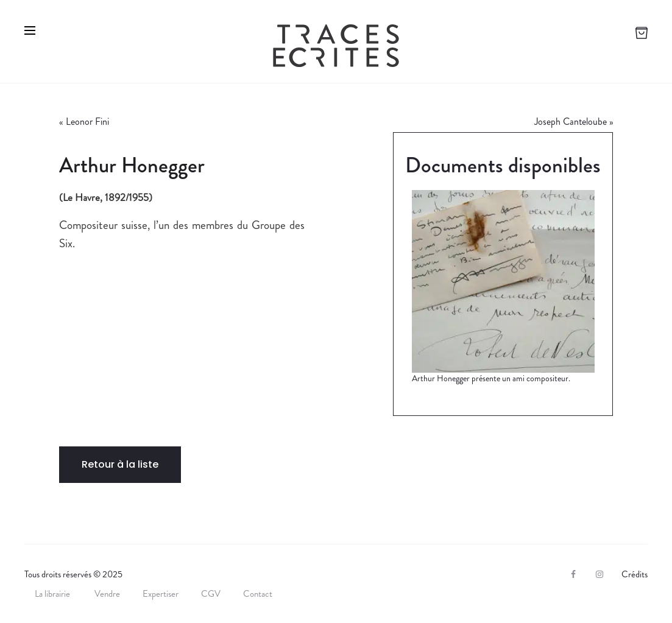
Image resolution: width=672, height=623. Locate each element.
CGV (211, 594)
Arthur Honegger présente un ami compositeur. (491, 378)
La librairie (53, 594)
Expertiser (161, 594)
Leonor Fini (87, 121)
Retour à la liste (120, 464)
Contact (258, 594)
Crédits (635, 574)
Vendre (107, 594)
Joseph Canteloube (571, 121)
